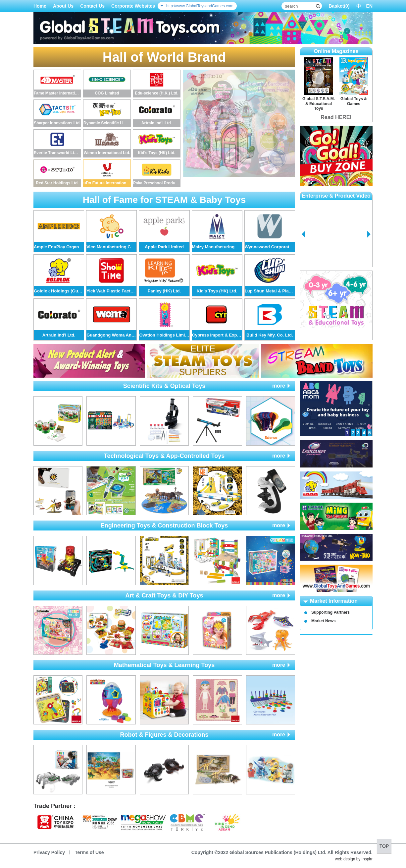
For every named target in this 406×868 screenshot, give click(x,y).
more (279, 386)
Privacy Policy (49, 852)
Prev (303, 234)
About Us (63, 6)
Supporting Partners (330, 612)
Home (40, 6)
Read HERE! (336, 117)
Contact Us (92, 6)
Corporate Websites (133, 6)
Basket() (339, 6)
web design (345, 859)
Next (369, 234)
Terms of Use (89, 852)
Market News (323, 621)
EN (369, 6)
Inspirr (367, 859)
